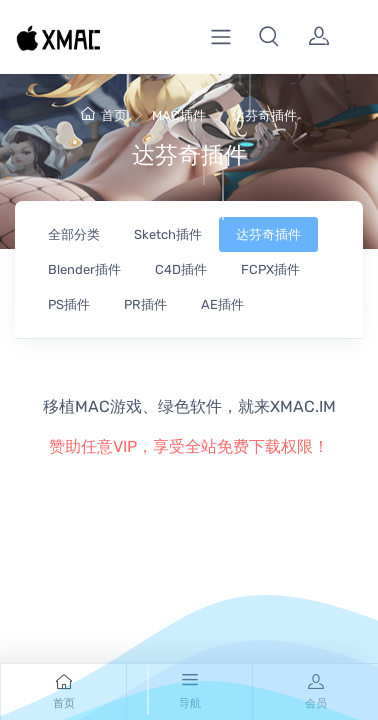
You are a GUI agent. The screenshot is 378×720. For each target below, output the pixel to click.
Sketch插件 (168, 234)
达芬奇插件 (264, 115)
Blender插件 (84, 269)
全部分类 (74, 234)
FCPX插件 (270, 269)
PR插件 (145, 304)
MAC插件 (179, 115)
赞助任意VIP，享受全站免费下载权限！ (189, 446)
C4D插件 (181, 269)
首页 (103, 115)
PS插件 (69, 304)
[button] (269, 37)
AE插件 (222, 304)
